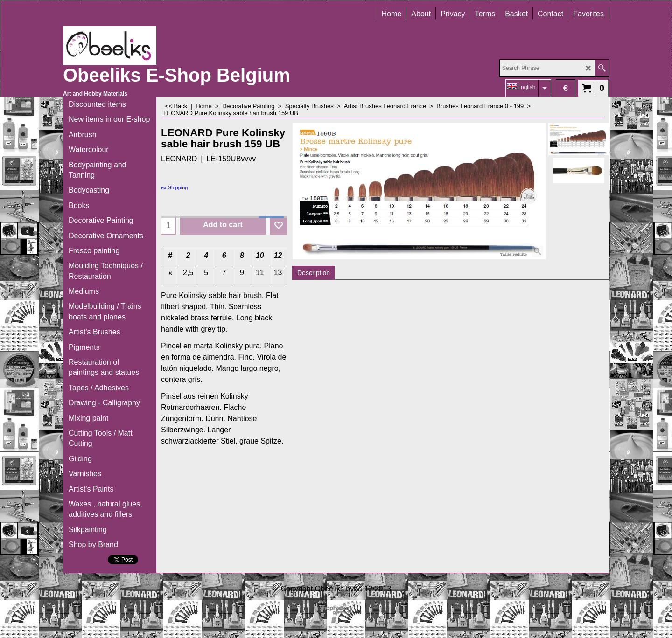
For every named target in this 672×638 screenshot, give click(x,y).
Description (314, 273)
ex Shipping (175, 187)
